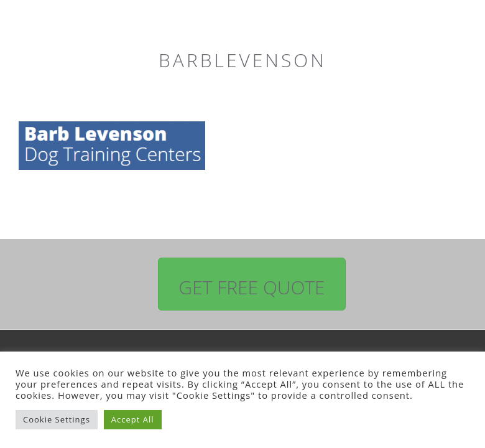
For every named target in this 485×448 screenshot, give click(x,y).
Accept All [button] (133, 419)
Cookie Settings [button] (57, 419)
